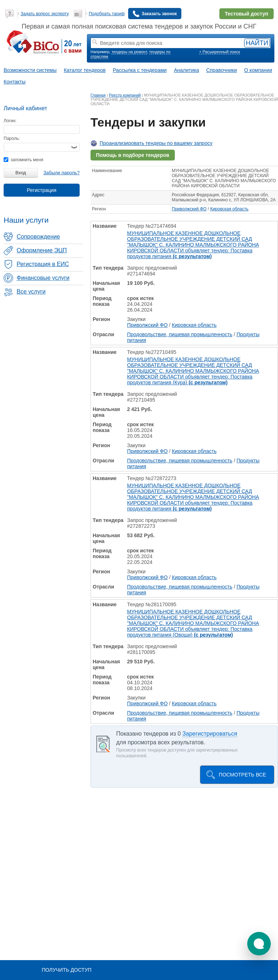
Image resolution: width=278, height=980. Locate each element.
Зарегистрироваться (210, 734)
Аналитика (186, 70)
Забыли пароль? (62, 173)
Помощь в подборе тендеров (133, 155)
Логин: (10, 121)
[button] (259, 944)
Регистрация (42, 190)
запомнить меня (23, 160)
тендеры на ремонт (129, 52)
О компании (258, 70)
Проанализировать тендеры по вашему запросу (156, 143)
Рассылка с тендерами (140, 70)
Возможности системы (30, 70)
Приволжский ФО (189, 209)
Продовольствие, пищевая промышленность (180, 334)
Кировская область (229, 209)
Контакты (14, 82)
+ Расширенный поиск (220, 52)
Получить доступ (66, 970)
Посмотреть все (242, 775)
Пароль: (12, 138)
